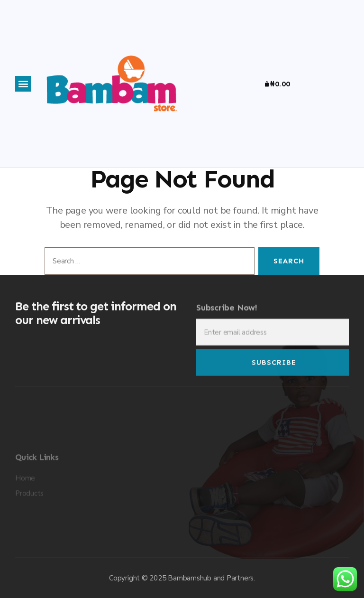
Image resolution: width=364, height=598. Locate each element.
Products (29, 518)
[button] (23, 84)
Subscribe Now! (227, 314)
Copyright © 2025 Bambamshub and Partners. (182, 578)
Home (25, 503)
